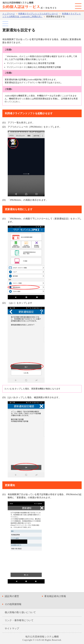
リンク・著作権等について (19, 620)
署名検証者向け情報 (55, 596)
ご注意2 (8, 73)
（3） (4, 200)
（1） (4, 123)
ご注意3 (8, 89)
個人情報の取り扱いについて (20, 612)
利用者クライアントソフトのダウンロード (38, 14)
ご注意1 (8, 50)
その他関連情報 (13, 604)
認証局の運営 (12, 596)
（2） (4, 127)
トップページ (9, 14)
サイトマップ (12, 628)
